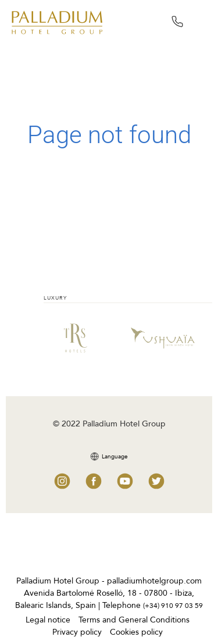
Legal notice (48, 620)
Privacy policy (77, 632)
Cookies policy (136, 632)
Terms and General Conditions (134, 620)
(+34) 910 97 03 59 (173, 606)
